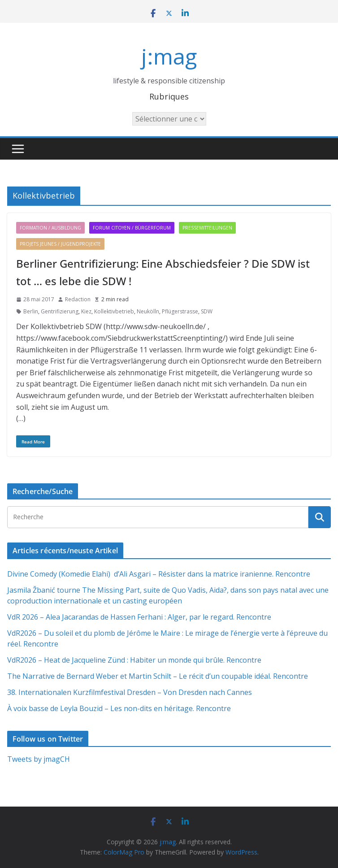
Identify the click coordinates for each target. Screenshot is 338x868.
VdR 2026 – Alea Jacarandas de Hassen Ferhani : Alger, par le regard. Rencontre (139, 617)
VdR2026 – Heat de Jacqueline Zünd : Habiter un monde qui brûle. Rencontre (134, 660)
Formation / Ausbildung (50, 228)
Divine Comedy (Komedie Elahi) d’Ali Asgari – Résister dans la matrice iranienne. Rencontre (159, 574)
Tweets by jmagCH (39, 759)
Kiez (86, 311)
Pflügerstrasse (180, 311)
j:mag (169, 56)
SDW (207, 311)
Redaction (78, 299)
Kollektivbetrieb (114, 311)
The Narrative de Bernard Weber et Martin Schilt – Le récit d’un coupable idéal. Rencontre (158, 676)
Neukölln (148, 311)
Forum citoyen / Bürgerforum (132, 228)
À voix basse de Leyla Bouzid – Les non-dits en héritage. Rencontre (119, 708)
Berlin (31, 311)
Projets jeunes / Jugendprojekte (60, 244)
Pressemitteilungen (207, 228)
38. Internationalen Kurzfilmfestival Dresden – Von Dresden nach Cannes (130, 692)
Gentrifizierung (60, 311)
